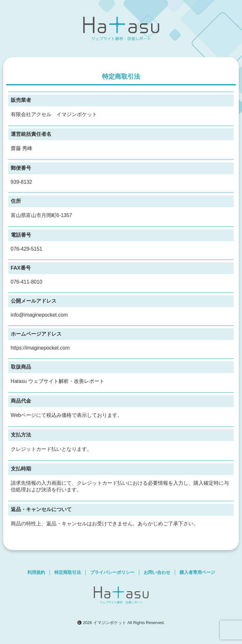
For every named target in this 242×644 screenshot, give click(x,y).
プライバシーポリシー (112, 572)
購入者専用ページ (197, 572)
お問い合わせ (157, 572)
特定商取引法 (68, 572)
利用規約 (36, 572)
